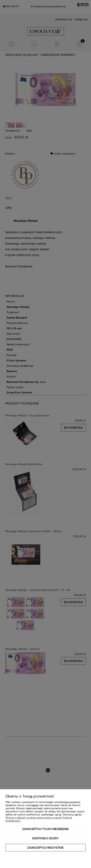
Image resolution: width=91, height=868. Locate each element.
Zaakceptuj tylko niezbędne (45, 829)
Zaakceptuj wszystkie (46, 848)
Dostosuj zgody (46, 838)
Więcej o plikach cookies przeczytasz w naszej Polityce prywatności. (39, 819)
